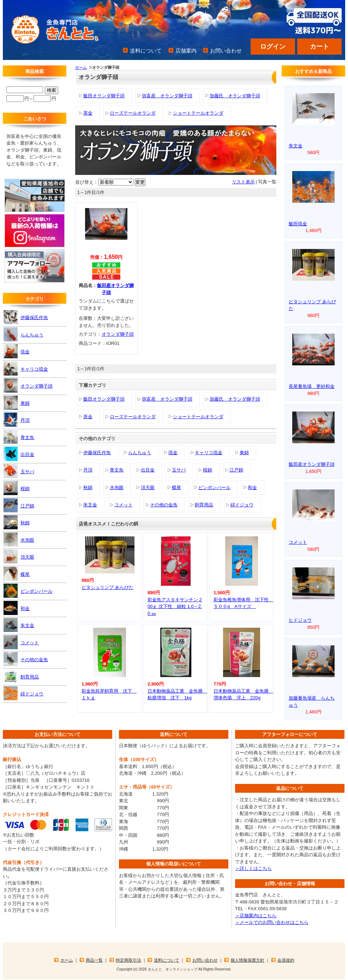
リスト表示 (243, 182)
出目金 (148, 470)
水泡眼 (117, 488)
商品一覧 (94, 960)
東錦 (244, 453)
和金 (252, 488)
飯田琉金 (298, 224)
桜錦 (208, 470)
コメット (124, 505)
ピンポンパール (214, 488)
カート (319, 47)
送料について (146, 51)
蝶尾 (176, 488)
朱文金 (90, 505)
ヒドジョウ (300, 620)
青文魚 (117, 470)
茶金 (88, 113)
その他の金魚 (164, 505)
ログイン (273, 47)
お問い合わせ (226, 51)
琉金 (173, 453)
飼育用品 (204, 505)
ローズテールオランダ (133, 113)
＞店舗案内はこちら (256, 916)
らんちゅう (140, 453)
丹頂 (88, 470)
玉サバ (179, 470)
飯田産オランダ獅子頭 (312, 464)
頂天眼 (148, 488)
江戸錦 (236, 470)
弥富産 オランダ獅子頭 (167, 96)
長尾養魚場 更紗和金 (312, 386)
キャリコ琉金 (209, 453)
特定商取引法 (128, 960)
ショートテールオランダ (198, 113)
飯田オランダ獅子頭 (104, 96)
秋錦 (88, 488)
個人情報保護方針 (247, 960)
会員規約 (286, 960)
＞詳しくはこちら (253, 868)
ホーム (81, 67)
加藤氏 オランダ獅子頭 (235, 96)
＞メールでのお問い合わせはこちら (272, 922)
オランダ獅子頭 (118, 334)
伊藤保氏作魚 (97, 453)
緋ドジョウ (242, 505)
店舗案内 (186, 51)
